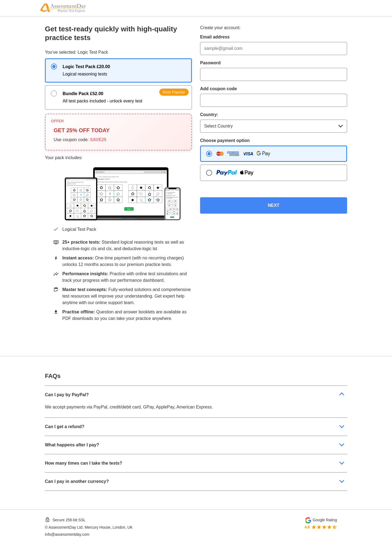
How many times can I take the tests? (84, 463)
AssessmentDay (62, 527)
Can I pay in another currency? (77, 481)
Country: (209, 115)
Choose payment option (225, 140)
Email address (215, 37)
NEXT (274, 205)
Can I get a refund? (65, 427)
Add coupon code (218, 89)
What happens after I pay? (72, 445)
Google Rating (325, 520)
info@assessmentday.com (67, 534)
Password (210, 63)
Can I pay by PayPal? (67, 395)
